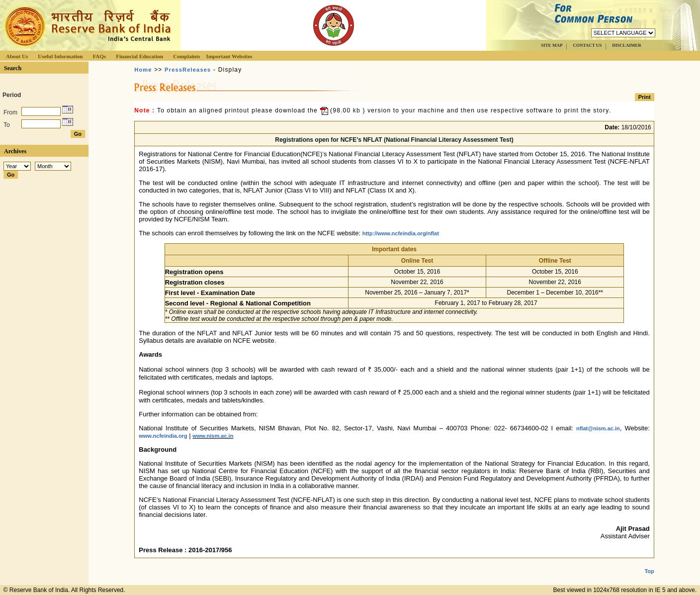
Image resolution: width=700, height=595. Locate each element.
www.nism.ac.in (213, 436)
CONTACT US (587, 45)
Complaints (186, 56)
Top (649, 563)
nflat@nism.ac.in (598, 428)
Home (143, 70)
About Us (17, 56)
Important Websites (229, 56)
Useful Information (60, 56)
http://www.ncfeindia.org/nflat (401, 233)
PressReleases (188, 70)
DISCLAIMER (627, 45)
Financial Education (139, 56)
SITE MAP (552, 45)
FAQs (99, 56)
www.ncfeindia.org (163, 436)
